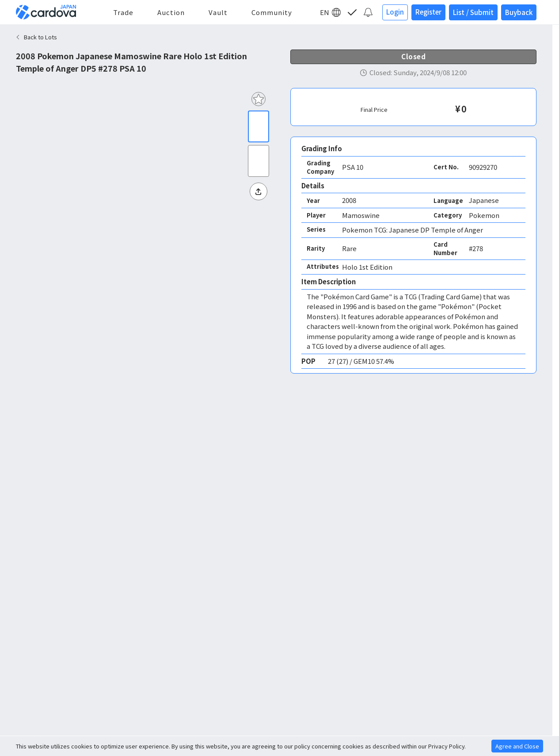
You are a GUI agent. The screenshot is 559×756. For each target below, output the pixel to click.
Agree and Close (517, 746)
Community (272, 12)
